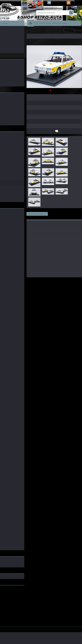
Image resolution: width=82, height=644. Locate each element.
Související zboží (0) (57, 214)
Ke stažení (32, 218)
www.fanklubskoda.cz (8, 592)
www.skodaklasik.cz (8, 594)
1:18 (45, 280)
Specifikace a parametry (37, 214)
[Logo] (15, 13)
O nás (36, 23)
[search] (71, 13)
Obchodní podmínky (45, 23)
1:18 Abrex (78, 280)
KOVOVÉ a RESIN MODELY (40, 31)
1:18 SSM (69, 280)
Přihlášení (42, 3)
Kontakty (64, 23)
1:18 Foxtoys (60, 280)
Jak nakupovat (56, 23)
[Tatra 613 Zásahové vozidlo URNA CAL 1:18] (54, 46)
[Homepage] (31, 23)
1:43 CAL (51, 280)
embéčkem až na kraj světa (10, 595)
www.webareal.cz (22, 628)
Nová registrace (57, 3)
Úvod (29, 31)
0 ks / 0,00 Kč (76, 2)
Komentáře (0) (74, 214)
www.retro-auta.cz (7, 590)
